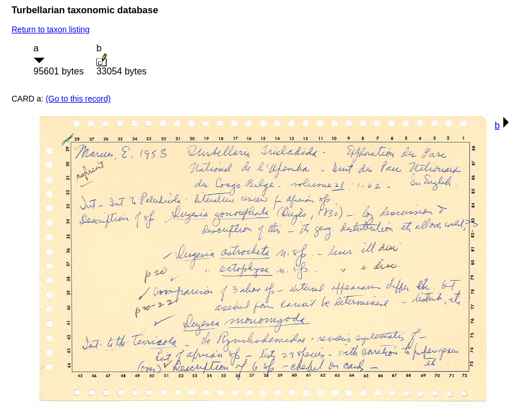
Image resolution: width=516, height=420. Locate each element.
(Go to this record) (78, 99)
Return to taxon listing (50, 29)
